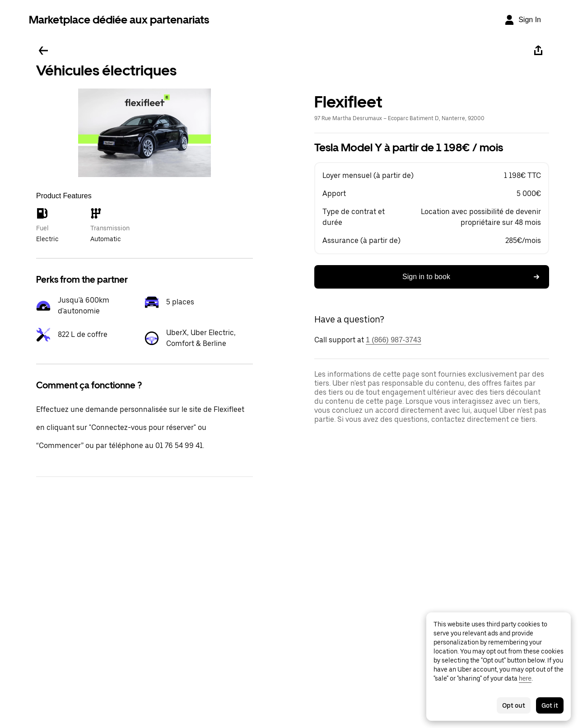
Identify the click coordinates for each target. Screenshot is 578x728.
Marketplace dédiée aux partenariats (119, 20)
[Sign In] (522, 20)
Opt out (514, 705)
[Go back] (43, 51)
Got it (550, 705)
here (525, 678)
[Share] (538, 51)
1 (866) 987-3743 (394, 340)
